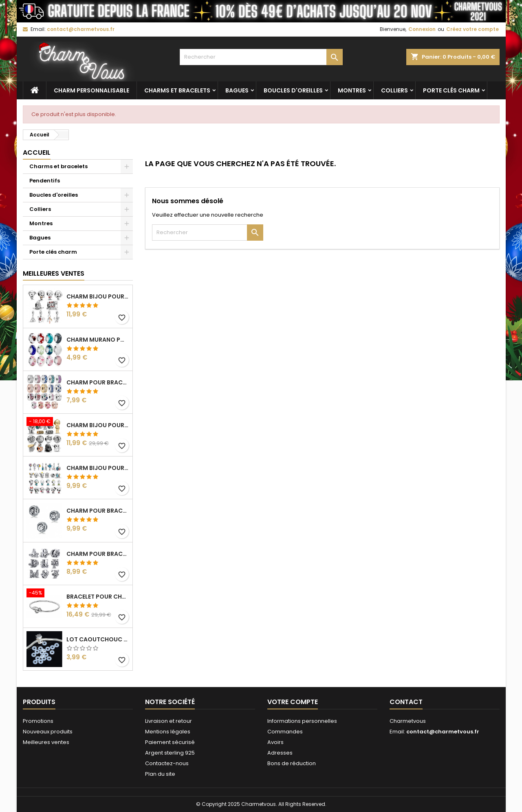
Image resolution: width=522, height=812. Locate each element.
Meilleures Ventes (54, 273)
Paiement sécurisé (170, 742)
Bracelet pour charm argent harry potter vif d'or (98, 597)
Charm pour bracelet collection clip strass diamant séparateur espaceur (98, 382)
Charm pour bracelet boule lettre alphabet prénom (98, 511)
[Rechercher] (261, 57)
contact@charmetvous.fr (81, 29)
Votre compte (293, 702)
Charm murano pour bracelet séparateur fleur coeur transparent (98, 340)
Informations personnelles (302, 721)
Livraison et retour (168, 721)
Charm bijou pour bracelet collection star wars (98, 425)
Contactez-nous (167, 763)
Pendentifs (45, 181)
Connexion (422, 29)
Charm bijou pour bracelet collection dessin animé (98, 468)
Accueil (37, 153)
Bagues (237, 90)
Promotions (38, 721)
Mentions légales (168, 732)
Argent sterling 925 (170, 753)
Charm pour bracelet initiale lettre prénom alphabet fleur (98, 554)
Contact (406, 702)
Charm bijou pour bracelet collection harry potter (98, 296)
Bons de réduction (292, 763)
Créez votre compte (472, 29)
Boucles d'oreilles (293, 90)
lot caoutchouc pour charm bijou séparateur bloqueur (98, 639)
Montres (352, 90)
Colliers (394, 90)
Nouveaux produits (48, 732)
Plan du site (160, 774)
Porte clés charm (451, 90)
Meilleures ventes (46, 742)
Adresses (280, 753)
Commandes (285, 732)
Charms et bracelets (177, 90)
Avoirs (275, 742)
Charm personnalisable (91, 90)
